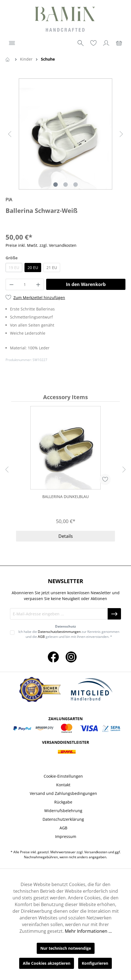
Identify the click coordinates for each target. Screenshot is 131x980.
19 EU (14, 268)
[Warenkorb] (119, 43)
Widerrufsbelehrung (63, 811)
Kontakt (63, 785)
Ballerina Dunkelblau (65, 497)
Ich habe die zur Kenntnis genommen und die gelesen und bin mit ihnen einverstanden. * (69, 634)
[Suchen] (81, 43)
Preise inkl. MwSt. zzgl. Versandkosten (41, 245)
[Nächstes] (121, 134)
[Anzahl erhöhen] (38, 284)
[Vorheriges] (10, 134)
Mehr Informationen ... (88, 931)
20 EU (33, 268)
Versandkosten (96, 852)
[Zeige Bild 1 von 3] (55, 185)
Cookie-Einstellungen (63, 776)
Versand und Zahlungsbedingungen (63, 793)
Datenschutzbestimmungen (59, 632)
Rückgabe (63, 802)
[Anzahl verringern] (11, 284)
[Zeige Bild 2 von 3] (65, 185)
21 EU (52, 268)
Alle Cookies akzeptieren (47, 963)
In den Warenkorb (86, 284)
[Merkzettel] (93, 43)
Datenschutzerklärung (63, 819)
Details (66, 536)
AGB (41, 637)
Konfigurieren (95, 963)
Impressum (66, 836)
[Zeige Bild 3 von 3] (75, 185)
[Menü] (12, 43)
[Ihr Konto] (106, 43)
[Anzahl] (25, 284)
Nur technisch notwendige (66, 948)
